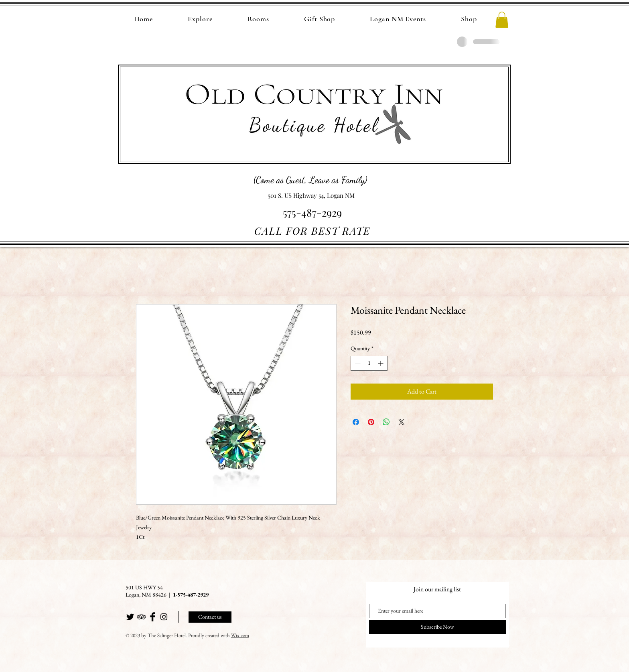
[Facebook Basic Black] (153, 617)
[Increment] (381, 363)
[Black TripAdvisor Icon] (141, 617)
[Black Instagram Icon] (164, 617)
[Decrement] (357, 363)
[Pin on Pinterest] (371, 422)
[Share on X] (402, 422)
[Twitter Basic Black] (130, 617)
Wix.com (240, 635)
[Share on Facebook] (356, 422)
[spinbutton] (369, 363)
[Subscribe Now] (437, 627)
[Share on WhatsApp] (386, 422)
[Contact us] (210, 617)
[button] (502, 20)
